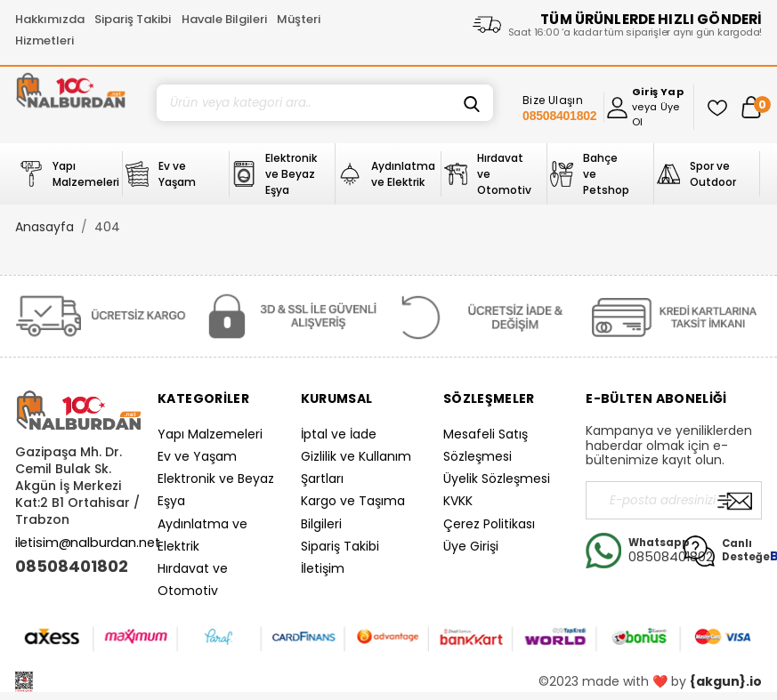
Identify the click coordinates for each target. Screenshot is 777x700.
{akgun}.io (726, 681)
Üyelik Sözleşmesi (497, 479)
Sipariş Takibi (133, 19)
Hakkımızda (50, 19)
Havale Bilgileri (224, 19)
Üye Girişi (471, 546)
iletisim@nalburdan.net (88, 543)
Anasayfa (45, 227)
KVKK (458, 501)
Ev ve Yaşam (197, 456)
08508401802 (72, 567)
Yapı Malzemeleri (210, 434)
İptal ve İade (339, 434)
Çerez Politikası (489, 524)
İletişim (323, 568)
